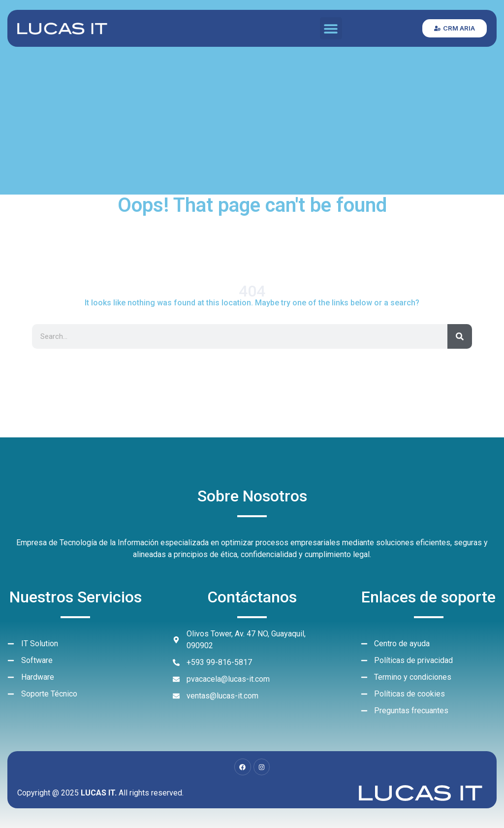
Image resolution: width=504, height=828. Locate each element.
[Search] (460, 336)
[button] (331, 28)
